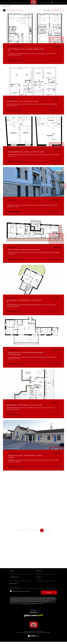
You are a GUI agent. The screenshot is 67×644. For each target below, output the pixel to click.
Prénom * (40, 573)
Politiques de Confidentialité (26, 606)
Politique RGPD (44, 635)
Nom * (12, 573)
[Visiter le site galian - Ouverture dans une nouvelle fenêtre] (28, 618)
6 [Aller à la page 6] (46, 532)
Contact (65, 186)
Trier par (47, 10)
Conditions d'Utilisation (35, 606)
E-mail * (39, 579)
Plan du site (25, 635)
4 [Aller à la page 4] (38, 532)
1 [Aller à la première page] (21, 532)
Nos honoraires (20, 635)
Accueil (5, 6)
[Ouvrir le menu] (62, 2)
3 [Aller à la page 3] (34, 532)
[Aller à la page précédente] (17, 532)
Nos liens (39, 635)
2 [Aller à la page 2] (29, 532)
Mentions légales (31, 635)
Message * (14, 586)
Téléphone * (15, 579)
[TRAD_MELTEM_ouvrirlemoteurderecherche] (52, 2)
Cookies (49, 635)
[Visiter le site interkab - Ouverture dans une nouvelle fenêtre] (37, 617)
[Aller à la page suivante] (50, 532)
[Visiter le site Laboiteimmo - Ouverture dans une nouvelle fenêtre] (33, 640)
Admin (36, 635)
